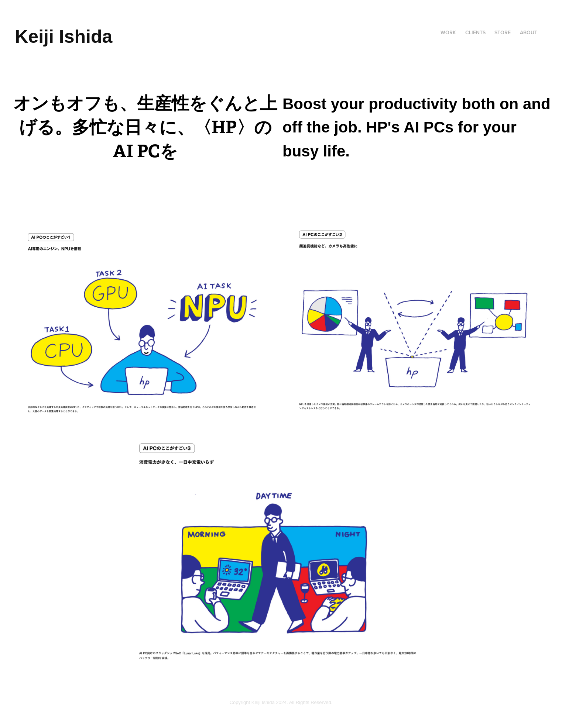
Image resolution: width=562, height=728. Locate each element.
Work (448, 32)
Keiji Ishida (64, 37)
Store (503, 32)
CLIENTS (475, 32)
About (529, 32)
